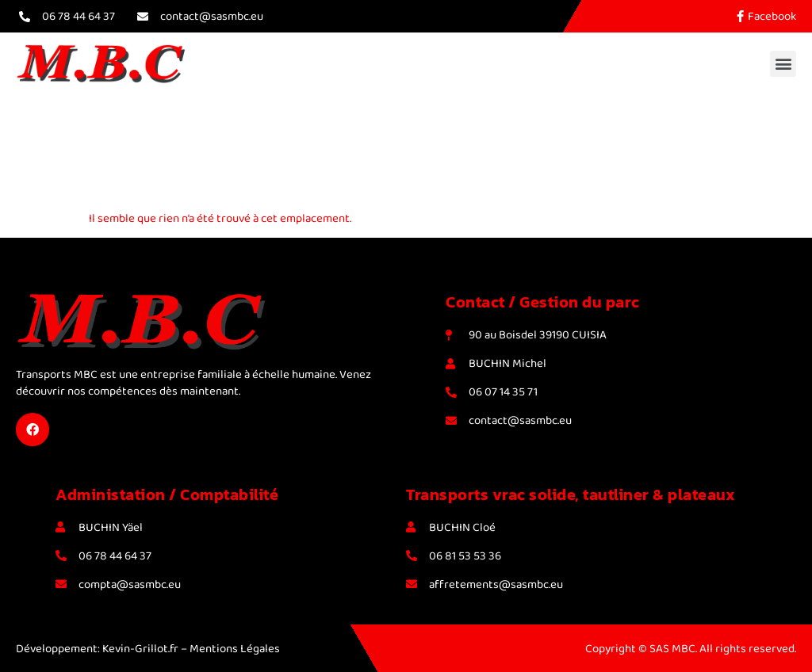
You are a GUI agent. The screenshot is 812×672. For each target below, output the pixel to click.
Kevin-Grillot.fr (140, 648)
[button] (783, 64)
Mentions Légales (235, 648)
